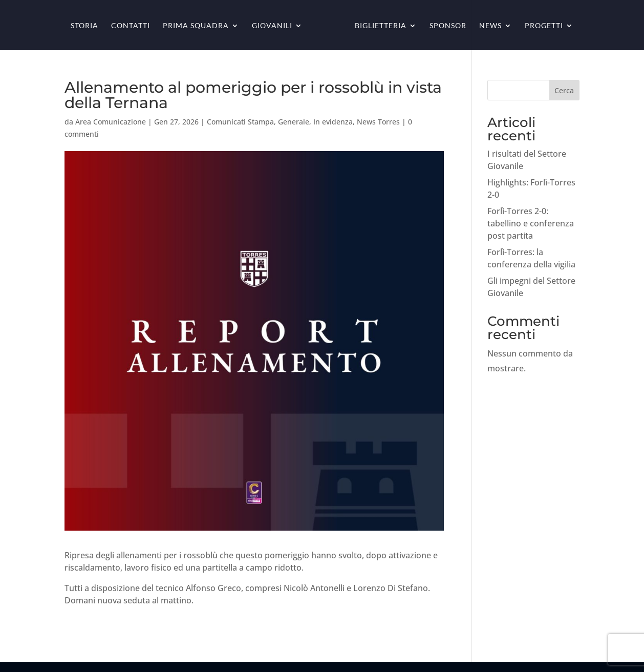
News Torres (378, 122)
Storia (84, 26)
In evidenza (333, 122)
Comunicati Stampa (240, 122)
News (490, 26)
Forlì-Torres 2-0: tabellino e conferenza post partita (531, 223)
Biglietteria (381, 26)
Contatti (131, 26)
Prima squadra (196, 26)
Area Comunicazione (111, 122)
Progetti (544, 26)
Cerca (564, 90)
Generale (294, 122)
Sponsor (448, 26)
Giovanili (272, 26)
